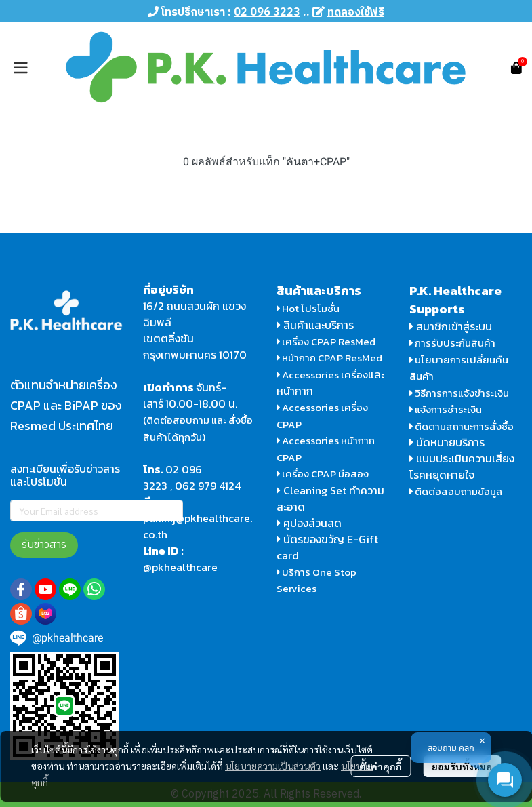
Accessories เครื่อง (325, 375)
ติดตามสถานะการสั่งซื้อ (462, 426)
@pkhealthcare (180, 567)
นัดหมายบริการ (450, 442)
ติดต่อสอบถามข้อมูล (456, 491)
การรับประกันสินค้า (453, 343)
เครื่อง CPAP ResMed (326, 341)
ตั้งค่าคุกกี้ (381, 766)
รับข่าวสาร (44, 545)
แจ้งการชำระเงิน (446, 409)
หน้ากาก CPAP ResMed (332, 358)
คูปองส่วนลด (312, 523)
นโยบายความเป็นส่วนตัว (273, 766)
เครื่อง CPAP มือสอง (323, 474)
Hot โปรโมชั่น (308, 308)
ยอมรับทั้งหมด (462, 766)
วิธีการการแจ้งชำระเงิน (459, 393)
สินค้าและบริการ (315, 325)
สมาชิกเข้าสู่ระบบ (454, 326)
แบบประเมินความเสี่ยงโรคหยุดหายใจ (462, 467)
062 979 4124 (208, 486)
